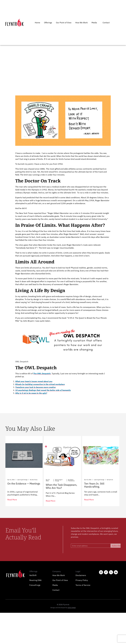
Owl (16, 55)
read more (12, 500)
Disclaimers (81, 575)
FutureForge (35, 585)
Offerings (48, 23)
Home (37, 23)
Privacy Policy (82, 580)
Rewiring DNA (35, 580)
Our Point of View (64, 23)
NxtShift (33, 575)
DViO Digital (72, 608)
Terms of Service (83, 585)
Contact (106, 23)
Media (94, 23)
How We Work (81, 23)
